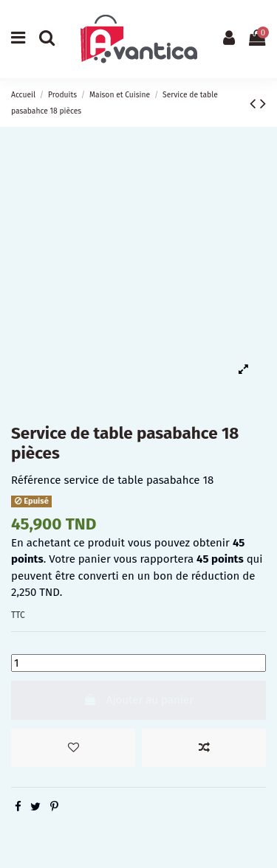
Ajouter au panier (138, 700)
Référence (36, 480)
